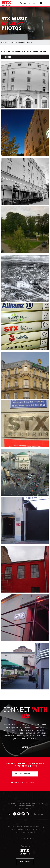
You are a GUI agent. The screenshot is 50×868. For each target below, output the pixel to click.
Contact (25, 747)
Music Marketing (18, 829)
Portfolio (19, 826)
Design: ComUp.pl (25, 808)
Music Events (21, 832)
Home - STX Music (8, 42)
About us (10, 826)
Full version (25, 861)
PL (18, 3)
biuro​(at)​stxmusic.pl (26, 838)
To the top (37, 814)
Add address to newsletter (23, 783)
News (27, 826)
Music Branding (37, 826)
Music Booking (33, 829)
